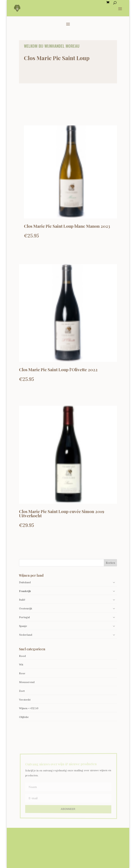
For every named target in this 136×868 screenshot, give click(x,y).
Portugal (24, 617)
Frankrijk (25, 591)
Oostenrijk (26, 608)
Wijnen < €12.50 (29, 708)
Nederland (26, 635)
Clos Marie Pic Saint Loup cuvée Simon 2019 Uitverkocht (62, 513)
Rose (22, 673)
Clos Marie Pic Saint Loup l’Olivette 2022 (58, 369)
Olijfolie (24, 717)
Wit (21, 665)
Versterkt (25, 700)
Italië (22, 600)
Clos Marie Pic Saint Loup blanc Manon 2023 (67, 226)
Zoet (22, 691)
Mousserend (27, 682)
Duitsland (25, 582)
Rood (22, 656)
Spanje (23, 626)
